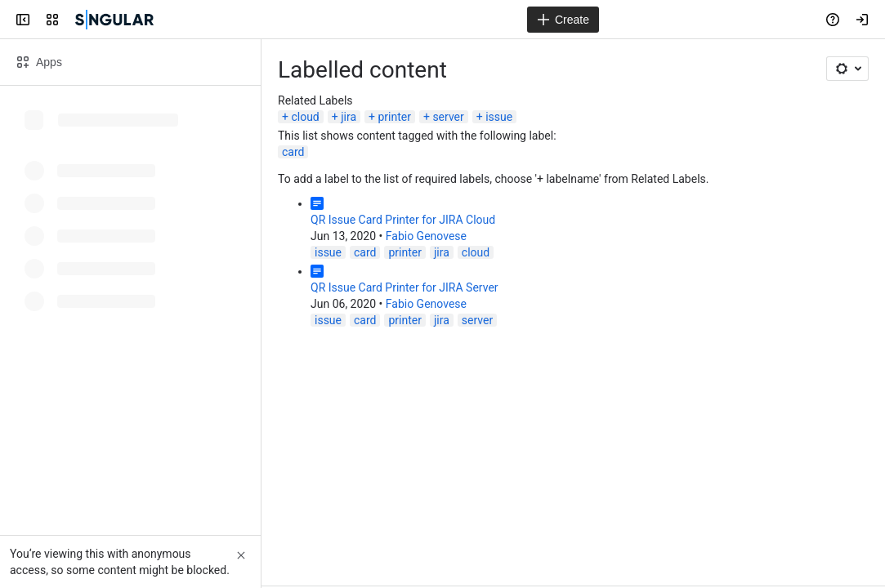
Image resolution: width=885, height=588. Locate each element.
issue (499, 117)
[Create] (563, 20)
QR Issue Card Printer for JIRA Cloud (403, 220)
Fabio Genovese (426, 236)
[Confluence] (114, 20)
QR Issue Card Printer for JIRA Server (405, 287)
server (448, 117)
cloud (305, 117)
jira (349, 117)
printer (394, 117)
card (293, 152)
